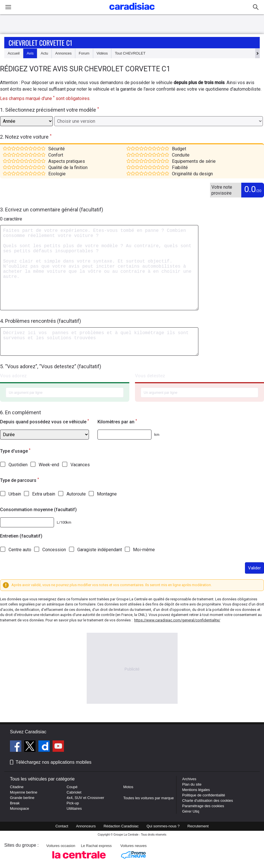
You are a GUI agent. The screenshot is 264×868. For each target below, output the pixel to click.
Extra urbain (44, 494)
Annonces (63, 53)
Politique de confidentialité (204, 795)
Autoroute (76, 494)
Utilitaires (74, 808)
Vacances (80, 465)
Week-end (49, 465)
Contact (62, 826)
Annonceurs (86, 826)
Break (15, 803)
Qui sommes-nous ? (163, 826)
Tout (130, 53)
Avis (30, 53)
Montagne (107, 494)
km (157, 435)
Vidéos (102, 53)
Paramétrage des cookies (203, 806)
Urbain (15, 494)
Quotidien (18, 465)
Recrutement (198, 826)
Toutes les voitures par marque (149, 798)
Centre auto (20, 550)
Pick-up (73, 803)
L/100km (64, 522)
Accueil (14, 53)
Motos (128, 787)
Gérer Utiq (191, 811)
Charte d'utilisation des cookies (208, 801)
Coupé (72, 787)
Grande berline (22, 798)
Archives (189, 779)
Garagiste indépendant (100, 550)
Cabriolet (74, 792)
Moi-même (144, 550)
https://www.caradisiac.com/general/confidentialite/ (177, 620)
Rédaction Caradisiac (121, 826)
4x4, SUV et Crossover (85, 798)
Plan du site (192, 784)
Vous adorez (13, 376)
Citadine (17, 787)
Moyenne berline (24, 792)
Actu (44, 53)
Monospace (19, 808)
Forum (84, 53)
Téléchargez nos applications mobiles (54, 762)
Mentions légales (196, 790)
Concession (54, 550)
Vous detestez (150, 376)
